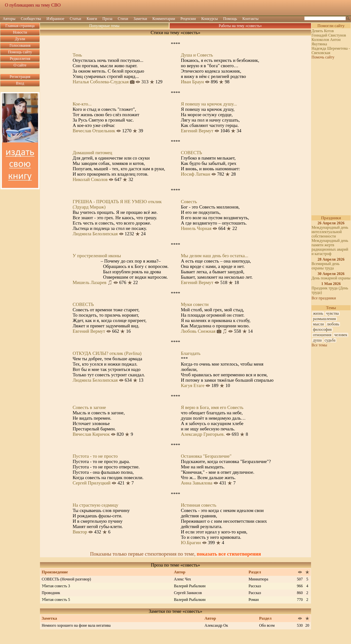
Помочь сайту (323, 57)
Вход (20, 83)
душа (317, 340)
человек (341, 335)
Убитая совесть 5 (56, 600)
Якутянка (319, 44)
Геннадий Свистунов (329, 35)
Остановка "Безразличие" (206, 456)
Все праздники (324, 298)
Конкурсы (210, 19)
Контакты (251, 19)
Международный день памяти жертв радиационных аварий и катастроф (330, 247)
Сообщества (31, 19)
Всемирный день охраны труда (326, 266)
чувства (332, 313)
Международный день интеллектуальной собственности (330, 232)
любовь (333, 324)
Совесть (189, 202)
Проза (107, 19)
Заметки (140, 19)
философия (322, 329)
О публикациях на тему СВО (33, 5)
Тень (77, 55)
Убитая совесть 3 (56, 586)
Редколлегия (20, 59)
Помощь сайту (20, 52)
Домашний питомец (92, 153)
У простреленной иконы (97, 256)
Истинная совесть (199, 505)
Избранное (55, 19)
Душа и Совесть (197, 55)
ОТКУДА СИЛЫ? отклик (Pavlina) (107, 353)
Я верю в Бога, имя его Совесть (212, 407)
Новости (20, 32)
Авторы (9, 19)
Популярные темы (104, 26)
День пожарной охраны (331, 278)
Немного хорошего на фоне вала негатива (76, 625)
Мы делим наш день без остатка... (214, 256)
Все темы (319, 345)
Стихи (123, 19)
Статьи (75, 19)
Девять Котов (323, 31)
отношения (322, 335)
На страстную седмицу (95, 505)
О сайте (20, 65)
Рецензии (188, 19)
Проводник (51, 593)
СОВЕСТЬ (191, 153)
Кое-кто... (82, 104)
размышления (324, 319)
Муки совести (195, 304)
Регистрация (20, 77)
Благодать (191, 353)
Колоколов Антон (326, 40)
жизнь (318, 313)
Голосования (20, 45)
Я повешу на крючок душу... (209, 104)
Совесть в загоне (89, 407)
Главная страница (20, 26)
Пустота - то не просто (95, 456)
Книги (92, 19)
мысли (318, 324)
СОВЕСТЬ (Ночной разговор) (66, 579)
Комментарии (164, 19)
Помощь (230, 19)
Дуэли (20, 39)
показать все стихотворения (229, 554)
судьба (330, 340)
